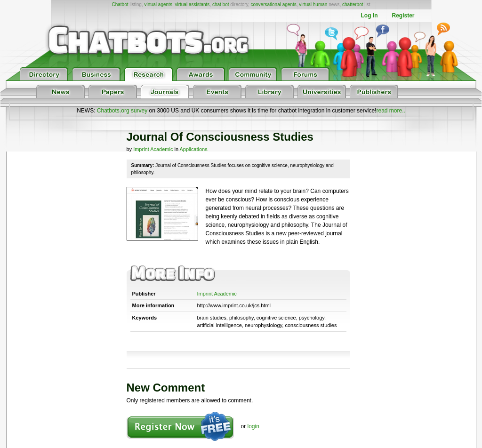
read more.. (390, 111)
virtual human (313, 4)
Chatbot (120, 4)
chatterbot (353, 4)
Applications (193, 149)
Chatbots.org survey (122, 111)
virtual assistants (192, 4)
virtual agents (158, 4)
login (253, 426)
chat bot (221, 4)
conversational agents (273, 4)
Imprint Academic (153, 149)
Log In (369, 16)
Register (403, 16)
